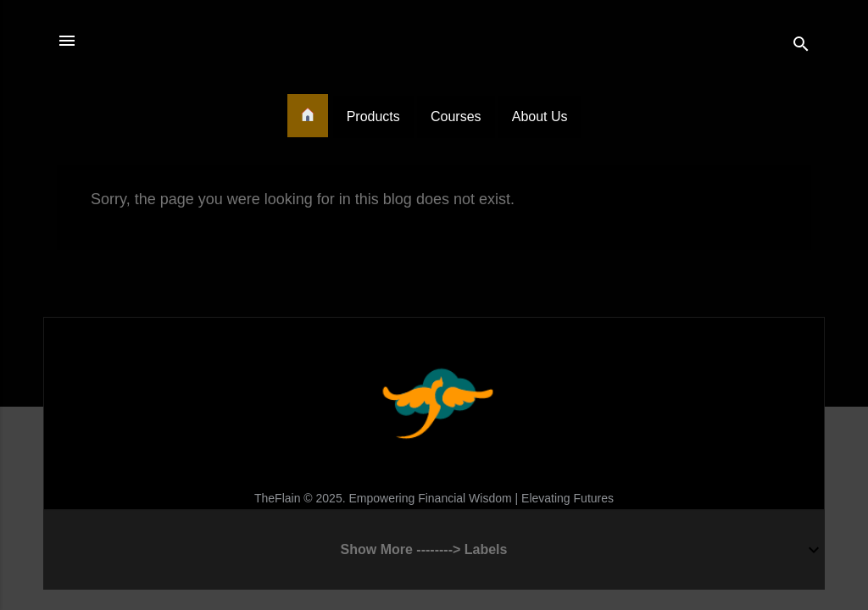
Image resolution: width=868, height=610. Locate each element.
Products (373, 116)
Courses (456, 116)
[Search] (801, 46)
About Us (540, 116)
